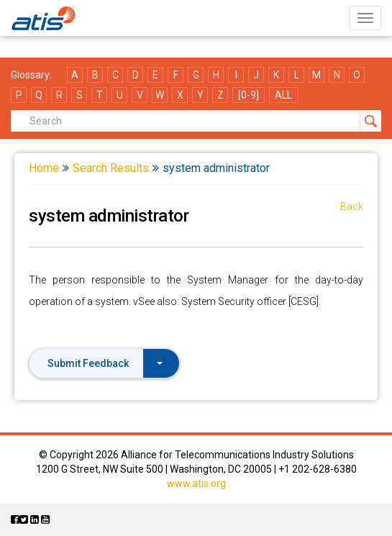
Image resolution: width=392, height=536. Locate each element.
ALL (283, 95)
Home (44, 168)
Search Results (111, 168)
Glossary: (31, 75)
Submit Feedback (105, 363)
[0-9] (249, 95)
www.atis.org (196, 483)
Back (352, 206)
